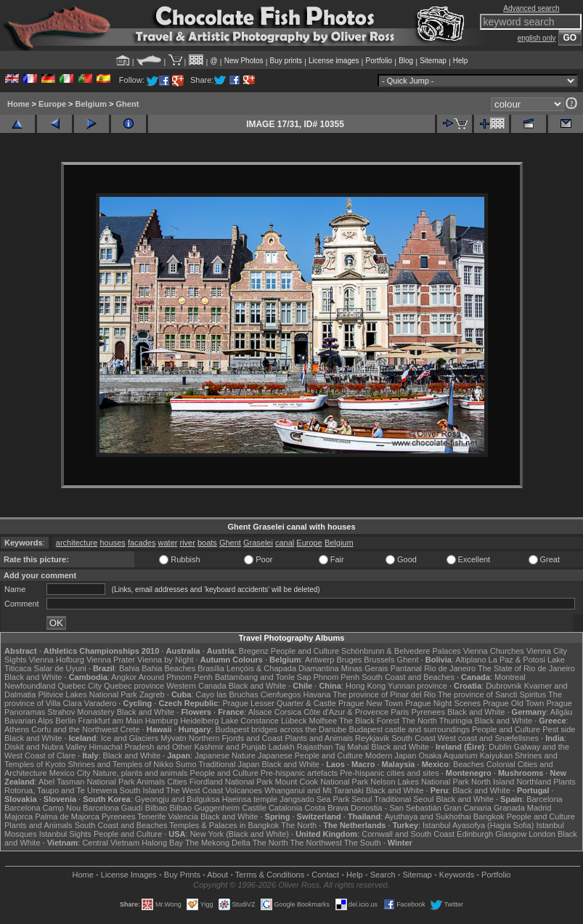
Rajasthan (315, 747)
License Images (129, 875)
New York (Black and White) (240, 834)
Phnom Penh (336, 677)
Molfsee (323, 721)
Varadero (100, 703)
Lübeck (294, 721)
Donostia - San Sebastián (396, 808)
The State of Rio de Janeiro (526, 668)
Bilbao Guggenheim (205, 808)
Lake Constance (250, 721)
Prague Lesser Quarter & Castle (279, 703)
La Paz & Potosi (517, 660)
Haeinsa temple (250, 799)
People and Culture (305, 651)
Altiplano (470, 660)
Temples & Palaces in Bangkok (224, 825)
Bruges (349, 660)
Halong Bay (162, 843)
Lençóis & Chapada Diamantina (283, 668)
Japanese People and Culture (310, 755)
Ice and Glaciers (130, 738)
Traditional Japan (229, 764)
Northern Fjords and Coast (236, 738)
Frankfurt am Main (111, 721)
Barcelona (545, 799)
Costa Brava (326, 808)
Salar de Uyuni (60, 668)
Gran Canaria (468, 808)
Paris (400, 712)
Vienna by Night (165, 660)
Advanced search (531, 8)
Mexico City (70, 773)
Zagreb (152, 694)
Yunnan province (417, 686)
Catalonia (285, 808)
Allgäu (562, 712)
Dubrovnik (504, 686)
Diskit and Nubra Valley (46, 747)
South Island (142, 790)
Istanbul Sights (65, 834)
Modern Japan (391, 755)
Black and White (33, 677)
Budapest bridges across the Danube (281, 729)
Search (383, 875)
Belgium (91, 104)
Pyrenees (428, 712)
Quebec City (79, 686)
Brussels (379, 660)
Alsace (260, 712)
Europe (52, 104)
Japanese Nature (225, 755)
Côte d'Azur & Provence (346, 712)
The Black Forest (369, 721)
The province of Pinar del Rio (384, 694)
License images (334, 61)
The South (363, 843)
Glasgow (511, 834)
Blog (406, 61)
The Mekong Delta (218, 843)
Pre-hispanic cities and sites (389, 773)
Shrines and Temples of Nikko (120, 764)
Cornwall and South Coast (408, 834)
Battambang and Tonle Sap (263, 677)
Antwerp (319, 660)
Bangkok (489, 816)
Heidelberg (199, 721)
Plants (564, 782)
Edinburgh (475, 834)
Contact (325, 875)
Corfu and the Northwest (74, 729)
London (542, 834)
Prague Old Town (513, 703)
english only (537, 38)
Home (19, 104)
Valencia (183, 816)
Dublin (500, 747)
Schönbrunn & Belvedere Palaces (401, 651)
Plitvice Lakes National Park (87, 694)
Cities (177, 782)
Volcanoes (244, 790)
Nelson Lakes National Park (420, 782)
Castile (254, 808)
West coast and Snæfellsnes (488, 738)
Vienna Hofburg (57, 660)
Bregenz (254, 651)
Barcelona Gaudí (113, 808)
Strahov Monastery (81, 712)
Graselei (258, 543)
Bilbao (156, 808)
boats (207, 543)
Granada (509, 808)
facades (142, 543)
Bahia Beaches (168, 668)
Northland (534, 782)
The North (419, 721)
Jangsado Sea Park (314, 799)
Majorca (19, 816)
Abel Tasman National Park (86, 782)
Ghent (128, 104)
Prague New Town (371, 703)
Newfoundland (30, 686)
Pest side (559, 729)
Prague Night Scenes (443, 703)
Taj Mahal (352, 747)
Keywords (457, 875)
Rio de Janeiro (450, 668)
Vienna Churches (494, 651)
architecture (77, 543)
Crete (130, 729)
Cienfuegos (281, 694)
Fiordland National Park (231, 782)
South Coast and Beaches (408, 677)
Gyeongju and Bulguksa (178, 799)
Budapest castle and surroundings (409, 729)
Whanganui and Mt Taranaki (314, 790)
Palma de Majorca (67, 816)
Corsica (288, 712)
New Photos (244, 61)
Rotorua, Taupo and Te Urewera (61, 790)
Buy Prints (182, 875)
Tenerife (151, 816)
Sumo (186, 764)
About (217, 875)
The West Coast (195, 790)
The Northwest (316, 843)
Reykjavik (372, 738)
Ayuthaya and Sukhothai (428, 816)
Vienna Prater (111, 660)
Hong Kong (366, 686)
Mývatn (173, 738)
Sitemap (433, 61)
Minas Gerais (365, 668)
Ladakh (282, 747)
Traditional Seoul (404, 799)
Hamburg (162, 721)
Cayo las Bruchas (227, 694)
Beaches (469, 764)
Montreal (510, 677)
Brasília (211, 668)
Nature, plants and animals (140, 773)
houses (112, 543)
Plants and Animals (319, 738)
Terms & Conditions (270, 875)
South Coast (413, 738)
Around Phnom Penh (176, 677)
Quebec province (134, 686)
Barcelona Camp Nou (42, 808)
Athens (17, 729)
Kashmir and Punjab (231, 747)
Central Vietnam (111, 843)
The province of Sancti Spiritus (492, 694)
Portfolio (379, 61)
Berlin (65, 721)
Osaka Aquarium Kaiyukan (465, 755)
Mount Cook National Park (322, 782)
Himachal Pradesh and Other (141, 747)
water (168, 543)
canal (285, 543)
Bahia (129, 668)
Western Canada (196, 686)
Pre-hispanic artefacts (299, 773)
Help (461, 61)
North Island (493, 782)
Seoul (362, 799)
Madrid (539, 808)
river (188, 543)
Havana (317, 694)
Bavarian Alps (29, 721)
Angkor (124, 677)
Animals (151, 782)
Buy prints (286, 61)
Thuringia (456, 721)
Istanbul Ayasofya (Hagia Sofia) (478, 825)
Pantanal (406, 668)
